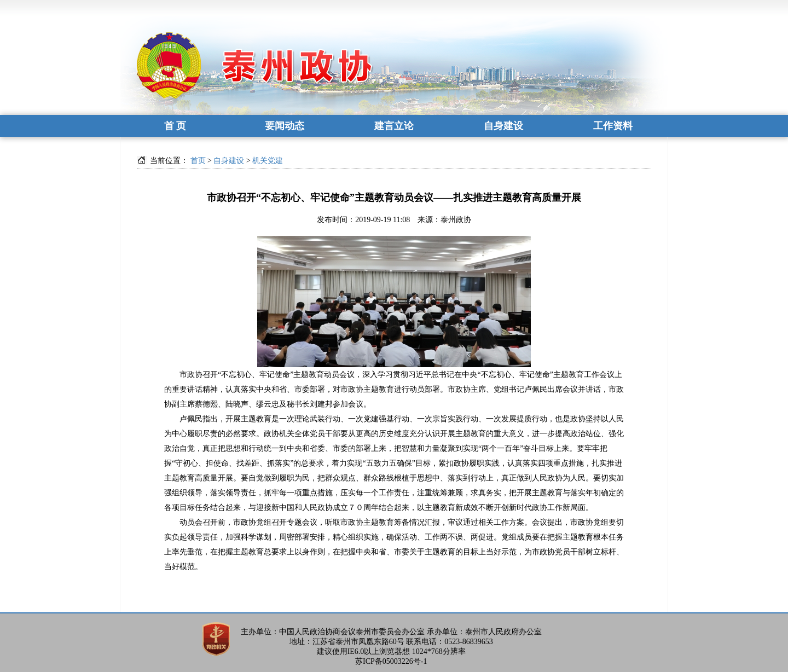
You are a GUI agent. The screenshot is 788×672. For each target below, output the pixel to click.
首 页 (175, 126)
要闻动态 (285, 126)
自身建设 (503, 126)
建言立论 (394, 126)
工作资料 (613, 126)
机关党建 (268, 161)
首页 (198, 161)
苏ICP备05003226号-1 (391, 661)
